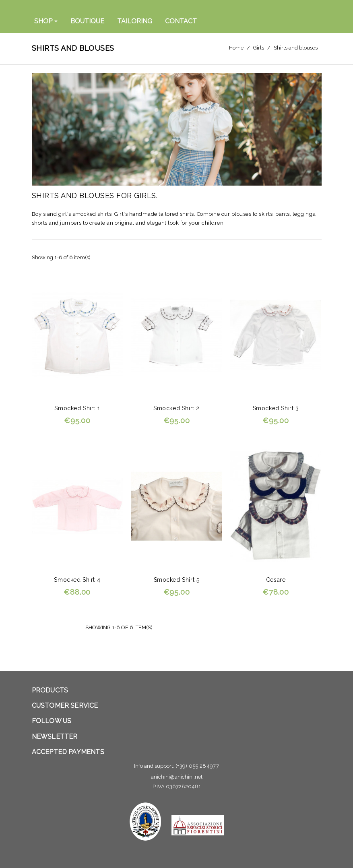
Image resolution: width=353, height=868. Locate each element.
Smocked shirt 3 (276, 408)
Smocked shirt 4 (77, 580)
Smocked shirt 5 (177, 580)
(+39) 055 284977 (197, 766)
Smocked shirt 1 (77, 408)
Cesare (276, 580)
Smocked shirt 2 (176, 408)
